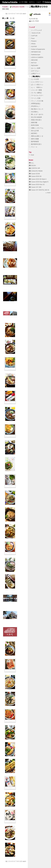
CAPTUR (33, 36)
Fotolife (5, 7)
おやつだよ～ (35, 71)
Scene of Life (35, 33)
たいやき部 (34, 79)
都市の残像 (34, 139)
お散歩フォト (35, 74)
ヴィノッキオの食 (36, 101)
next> (24, 14)
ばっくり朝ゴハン (36, 85)
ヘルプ (39, 2)
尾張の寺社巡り (35, 120)
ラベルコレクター (36, 95)
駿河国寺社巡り (35, 144)
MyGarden (34, 65)
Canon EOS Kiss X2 (37, 184)
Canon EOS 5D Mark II (38, 179)
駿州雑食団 (34, 142)
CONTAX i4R (34, 168)
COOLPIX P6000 (36, 171)
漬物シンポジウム (36, 128)
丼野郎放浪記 (35, 104)
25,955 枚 (33, 19)
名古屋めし (34, 112)
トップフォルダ (35, 30)
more (48, 193)
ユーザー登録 (23, 2)
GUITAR (33, 47)
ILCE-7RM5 (34, 21)
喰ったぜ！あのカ (36, 114)
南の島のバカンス (36, 109)
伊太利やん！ (35, 106)
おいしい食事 (35, 68)
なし (32, 163)
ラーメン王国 (35, 98)
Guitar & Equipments (37, 49)
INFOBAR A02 (35, 52)
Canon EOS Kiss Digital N (39, 182)
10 (21, 14)
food (31, 155)
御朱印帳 (33, 123)
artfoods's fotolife (17, 7)
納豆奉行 (33, 133)
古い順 (12, 18)
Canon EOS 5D (35, 176)
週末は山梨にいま (36, 136)
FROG (32, 44)
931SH (32, 165)
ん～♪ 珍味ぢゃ (36, 87)
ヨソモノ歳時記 (35, 93)
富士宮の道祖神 (35, 117)
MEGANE (33, 60)
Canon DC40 (34, 174)
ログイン (32, 2)
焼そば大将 (34, 131)
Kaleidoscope (35, 55)
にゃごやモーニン (36, 82)
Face (32, 38)
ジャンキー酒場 (35, 90)
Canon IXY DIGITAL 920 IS (39, 190)
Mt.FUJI (33, 63)
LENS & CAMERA (36, 57)
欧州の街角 (34, 125)
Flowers (33, 41)
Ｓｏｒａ (33, 147)
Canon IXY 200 (35, 187)
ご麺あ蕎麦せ (35, 76)
